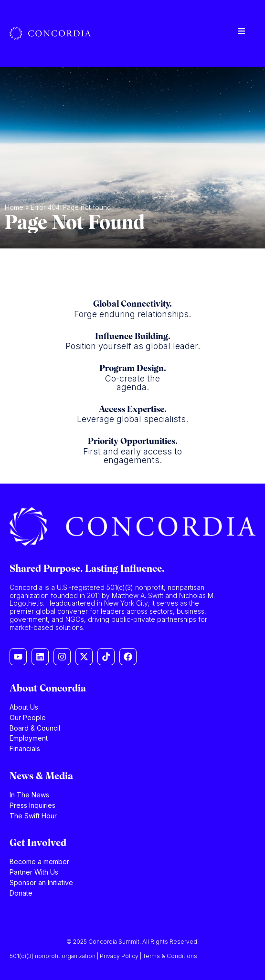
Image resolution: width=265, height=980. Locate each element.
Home (14, 207)
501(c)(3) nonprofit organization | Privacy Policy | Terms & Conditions (103, 956)
